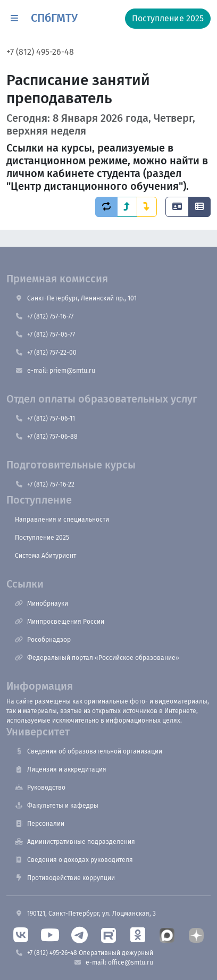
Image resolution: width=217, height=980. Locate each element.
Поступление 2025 (42, 538)
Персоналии (40, 824)
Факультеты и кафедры (57, 806)
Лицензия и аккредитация (61, 769)
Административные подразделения (75, 842)
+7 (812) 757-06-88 (46, 437)
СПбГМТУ (54, 18)
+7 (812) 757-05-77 (45, 334)
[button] (14, 19)
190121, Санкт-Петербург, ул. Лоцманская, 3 (85, 914)
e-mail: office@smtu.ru (113, 962)
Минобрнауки (41, 604)
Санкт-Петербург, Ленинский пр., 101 (76, 298)
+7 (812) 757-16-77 (44, 316)
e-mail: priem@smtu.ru (55, 371)
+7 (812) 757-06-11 (45, 418)
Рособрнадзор (43, 640)
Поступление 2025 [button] (168, 18)
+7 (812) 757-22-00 (46, 353)
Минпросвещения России (60, 622)
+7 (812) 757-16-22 (45, 484)
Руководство (40, 788)
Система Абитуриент (45, 556)
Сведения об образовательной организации (89, 751)
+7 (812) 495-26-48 (40, 52)
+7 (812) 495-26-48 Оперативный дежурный (84, 953)
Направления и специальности (62, 520)
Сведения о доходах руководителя (74, 860)
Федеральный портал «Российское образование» (97, 658)
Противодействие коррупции (65, 878)
